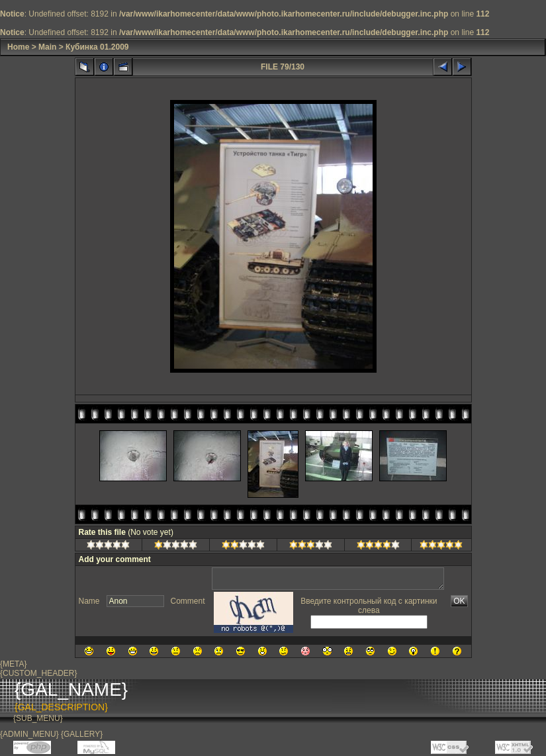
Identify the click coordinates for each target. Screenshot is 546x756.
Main (47, 47)
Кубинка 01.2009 (97, 47)
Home (18, 47)
